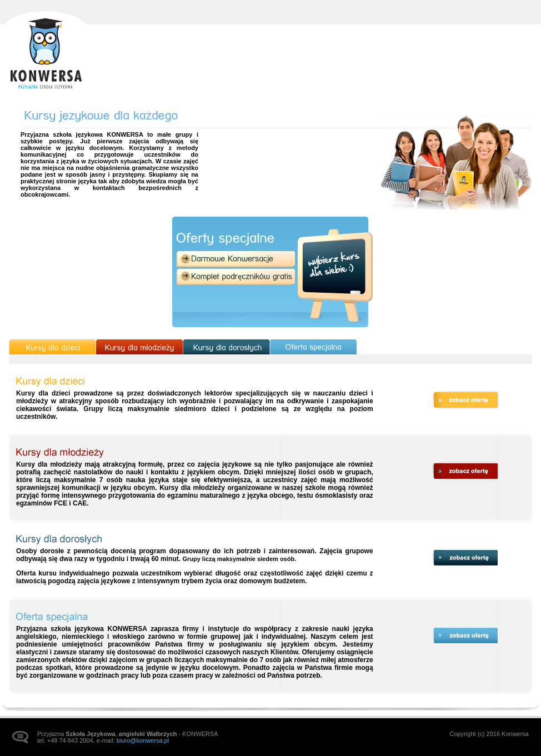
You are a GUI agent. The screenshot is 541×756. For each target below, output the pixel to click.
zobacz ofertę (466, 400)
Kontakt (502, 42)
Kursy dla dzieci (52, 347)
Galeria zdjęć (442, 42)
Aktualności (315, 42)
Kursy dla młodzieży (139, 347)
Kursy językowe (378, 42)
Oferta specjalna (314, 347)
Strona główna (45, 51)
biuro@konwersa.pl (143, 740)
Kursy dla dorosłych (226, 347)
